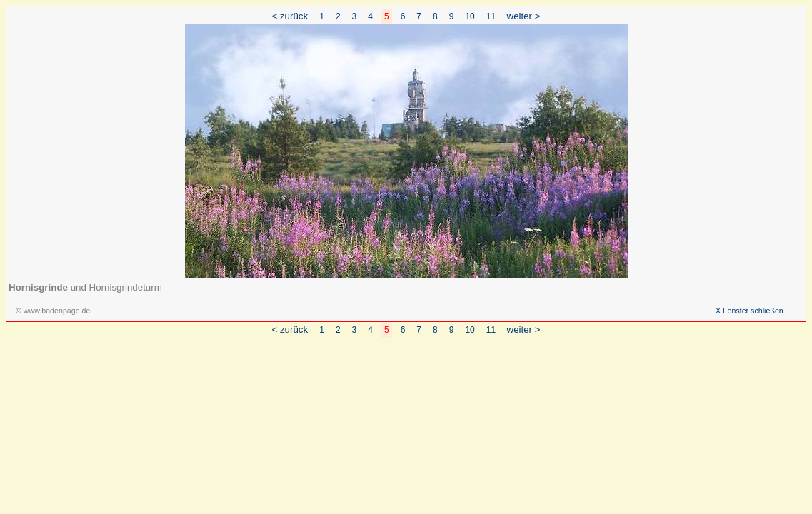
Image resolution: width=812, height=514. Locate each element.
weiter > (524, 16)
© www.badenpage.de (53, 311)
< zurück (290, 16)
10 (470, 16)
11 (491, 16)
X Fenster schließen (750, 311)
